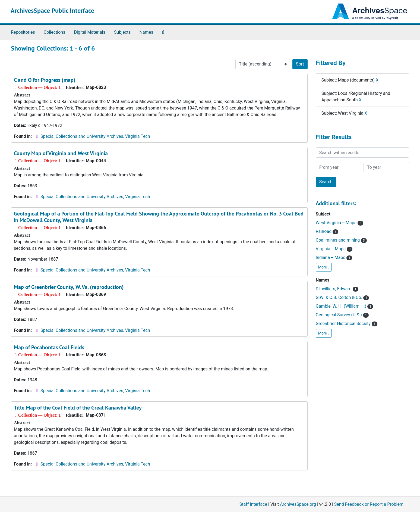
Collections (55, 32)
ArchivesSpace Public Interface (52, 10)
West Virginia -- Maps (340, 223)
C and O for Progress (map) (45, 80)
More (324, 267)
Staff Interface (253, 504)
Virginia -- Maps (334, 249)
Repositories (23, 32)
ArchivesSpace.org (298, 504)
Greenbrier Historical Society (347, 324)
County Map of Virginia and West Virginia (61, 153)
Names (146, 32)
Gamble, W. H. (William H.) (345, 306)
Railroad (327, 231)
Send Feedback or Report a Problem (369, 504)
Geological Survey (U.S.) (342, 315)
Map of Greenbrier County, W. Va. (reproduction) (69, 287)
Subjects (122, 32)
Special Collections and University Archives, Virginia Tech (95, 136)
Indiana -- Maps (334, 257)
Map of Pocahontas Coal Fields (49, 347)
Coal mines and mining (341, 240)
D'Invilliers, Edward (337, 289)
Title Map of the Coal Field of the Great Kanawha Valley (78, 408)
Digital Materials (90, 32)
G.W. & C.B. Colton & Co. (342, 297)
